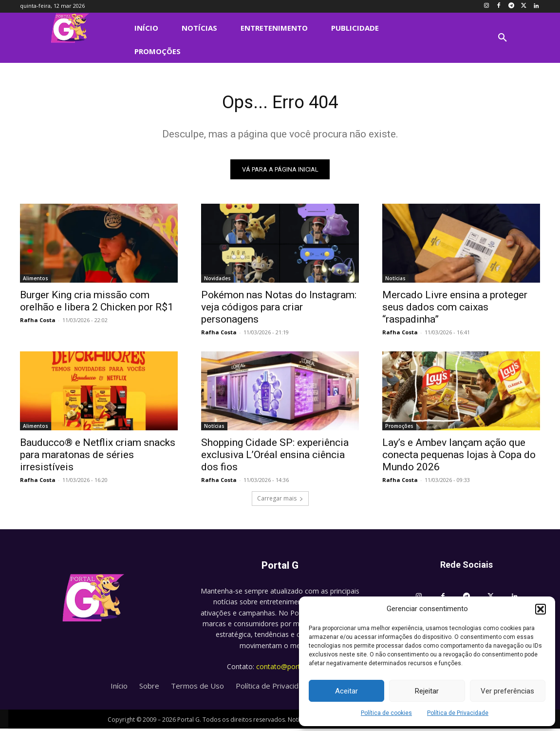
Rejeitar (427, 691)
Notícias (395, 281)
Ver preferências (507, 691)
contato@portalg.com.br (295, 669)
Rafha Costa (38, 322)
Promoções (399, 428)
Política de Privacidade (458, 713)
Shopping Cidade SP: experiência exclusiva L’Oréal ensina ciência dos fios (275, 457)
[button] (541, 609)
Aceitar (346, 691)
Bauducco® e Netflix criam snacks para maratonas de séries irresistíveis (98, 457)
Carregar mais (280, 501)
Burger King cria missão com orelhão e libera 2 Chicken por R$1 (97, 303)
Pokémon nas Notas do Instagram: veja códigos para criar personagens (279, 309)
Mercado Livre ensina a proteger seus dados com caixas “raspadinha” (455, 309)
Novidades (217, 281)
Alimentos (36, 281)
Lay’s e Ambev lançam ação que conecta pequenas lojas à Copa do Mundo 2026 (459, 457)
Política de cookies (386, 713)
